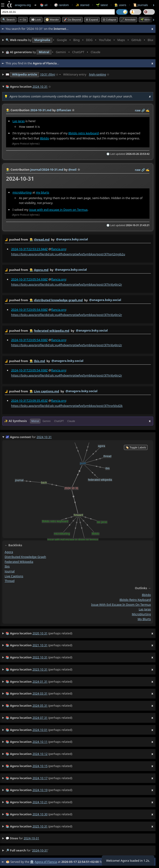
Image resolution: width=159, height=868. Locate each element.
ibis (7, 566)
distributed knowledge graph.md (58, 300)
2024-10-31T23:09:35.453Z (29, 401)
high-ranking (98, 74)
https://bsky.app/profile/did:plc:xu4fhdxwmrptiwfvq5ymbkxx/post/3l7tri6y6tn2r (67, 284)
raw (138, 110)
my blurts (42, 192)
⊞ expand (92, 20)
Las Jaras (19, 121)
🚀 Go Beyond (72, 20)
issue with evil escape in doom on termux (121, 605)
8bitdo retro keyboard (84, 133)
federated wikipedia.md (52, 330)
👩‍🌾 (8, 110)
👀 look (36, 20)
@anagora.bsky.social (72, 239)
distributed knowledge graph (25, 557)
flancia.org (59, 249)
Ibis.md (39, 361)
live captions (14, 576)
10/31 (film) (48, 74)
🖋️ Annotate (128, 20)
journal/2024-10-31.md (47, 169)
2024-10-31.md (41, 110)
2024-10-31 (31, 838)
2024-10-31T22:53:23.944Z (29, 249)
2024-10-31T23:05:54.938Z (29, 279)
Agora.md (41, 270)
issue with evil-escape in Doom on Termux (58, 209)
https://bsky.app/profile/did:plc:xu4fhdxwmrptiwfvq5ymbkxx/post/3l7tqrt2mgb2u (68, 254)
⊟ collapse (109, 20)
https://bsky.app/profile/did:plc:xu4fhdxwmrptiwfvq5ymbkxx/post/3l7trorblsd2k (67, 406)
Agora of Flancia (46, 862)
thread (10, 581)
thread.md (42, 239)
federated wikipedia (19, 562)
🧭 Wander (52, 20)
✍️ (148, 110)
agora (9, 552)
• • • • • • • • (79, 40)
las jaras (145, 609)
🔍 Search (9, 20)
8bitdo (45, 138)
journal (10, 571)
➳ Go (23, 20)
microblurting (22, 192)
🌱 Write (146, 20)
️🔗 (143, 110)
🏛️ (32, 862)
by (78, 240)
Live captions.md (46, 391)
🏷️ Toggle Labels (136, 447)
